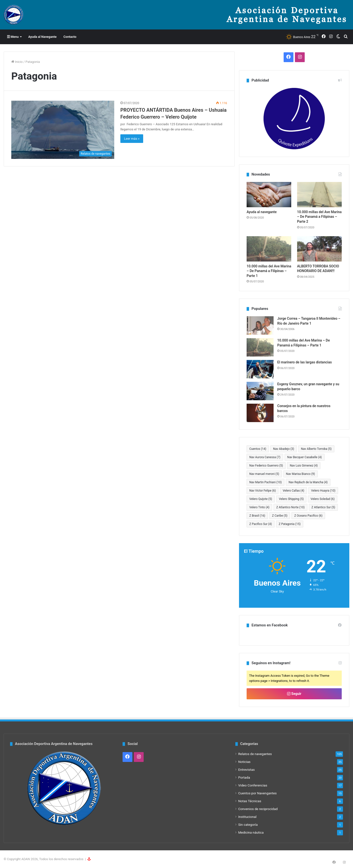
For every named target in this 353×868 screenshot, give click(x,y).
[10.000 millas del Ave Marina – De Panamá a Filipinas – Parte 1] (269, 249)
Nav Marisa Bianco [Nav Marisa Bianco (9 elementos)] (301, 474)
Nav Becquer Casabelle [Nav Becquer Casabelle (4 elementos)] (305, 457)
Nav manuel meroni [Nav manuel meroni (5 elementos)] (264, 474)
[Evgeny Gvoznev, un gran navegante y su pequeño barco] (260, 391)
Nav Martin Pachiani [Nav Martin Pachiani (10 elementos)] (265, 482)
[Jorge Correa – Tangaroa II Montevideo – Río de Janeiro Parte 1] (260, 325)
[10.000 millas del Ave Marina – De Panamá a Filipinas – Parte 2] (319, 195)
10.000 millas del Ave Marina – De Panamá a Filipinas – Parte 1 (269, 271)
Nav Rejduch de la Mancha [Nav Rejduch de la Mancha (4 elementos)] (308, 482)
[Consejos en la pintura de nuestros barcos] (260, 413)
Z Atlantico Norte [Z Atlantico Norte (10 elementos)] (290, 507)
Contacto (70, 37)
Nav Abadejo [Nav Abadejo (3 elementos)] (284, 449)
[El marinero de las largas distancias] (260, 369)
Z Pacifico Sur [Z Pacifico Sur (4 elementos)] (261, 524)
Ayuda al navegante (262, 212)
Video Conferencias (253, 785)
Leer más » (132, 139)
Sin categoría (248, 825)
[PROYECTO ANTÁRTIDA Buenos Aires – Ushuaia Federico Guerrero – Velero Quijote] (63, 130)
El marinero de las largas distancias (304, 362)
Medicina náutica (251, 832)
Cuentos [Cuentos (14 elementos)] (258, 449)
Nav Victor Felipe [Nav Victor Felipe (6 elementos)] (263, 491)
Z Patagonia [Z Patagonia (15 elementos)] (290, 524)
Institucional (247, 817)
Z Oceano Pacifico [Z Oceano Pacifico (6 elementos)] (308, 516)
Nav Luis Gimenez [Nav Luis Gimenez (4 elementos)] (304, 466)
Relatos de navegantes (255, 754)
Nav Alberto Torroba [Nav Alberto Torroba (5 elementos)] (316, 449)
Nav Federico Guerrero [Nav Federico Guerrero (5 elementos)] (266, 466)
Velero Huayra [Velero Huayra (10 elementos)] (323, 491)
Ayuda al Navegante (42, 37)
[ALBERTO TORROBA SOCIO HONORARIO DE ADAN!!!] (319, 249)
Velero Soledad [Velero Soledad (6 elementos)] (323, 499)
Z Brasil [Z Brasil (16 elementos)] (257, 516)
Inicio (17, 62)
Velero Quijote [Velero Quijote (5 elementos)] (261, 499)
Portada (244, 777)
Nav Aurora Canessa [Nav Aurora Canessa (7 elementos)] (265, 457)
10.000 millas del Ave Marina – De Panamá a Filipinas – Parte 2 (319, 217)
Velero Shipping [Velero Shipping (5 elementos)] (291, 499)
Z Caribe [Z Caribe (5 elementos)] (280, 516)
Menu (13, 37)
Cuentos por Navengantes (258, 793)
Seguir (294, 694)
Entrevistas (246, 770)
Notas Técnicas (250, 801)
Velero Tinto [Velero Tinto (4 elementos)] (259, 507)
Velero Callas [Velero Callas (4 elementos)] (293, 491)
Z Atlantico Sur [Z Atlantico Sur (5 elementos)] (323, 507)
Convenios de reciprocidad (258, 809)
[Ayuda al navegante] (269, 195)
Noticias (244, 762)
